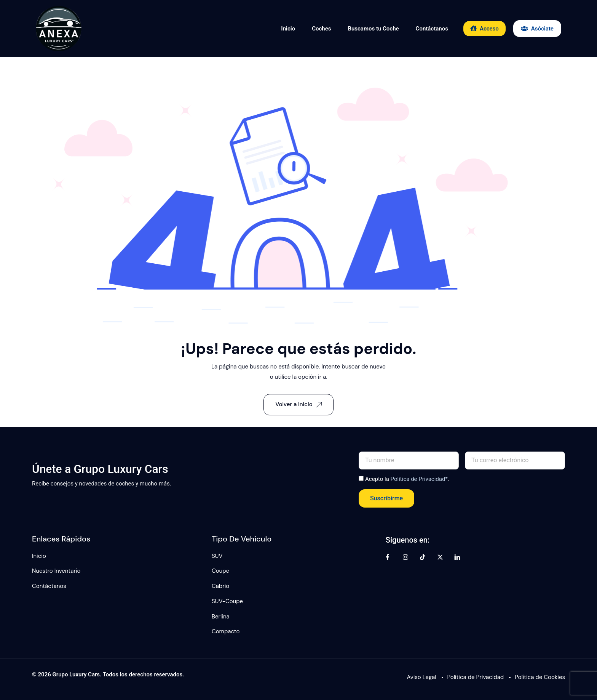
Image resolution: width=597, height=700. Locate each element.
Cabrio (220, 586)
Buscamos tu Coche (373, 29)
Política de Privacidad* (419, 479)
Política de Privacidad (476, 677)
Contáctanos (432, 29)
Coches (321, 29)
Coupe (220, 571)
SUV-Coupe (227, 601)
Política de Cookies (540, 677)
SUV (217, 556)
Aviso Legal (422, 677)
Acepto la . (407, 479)
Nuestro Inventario (56, 571)
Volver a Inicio (298, 404)
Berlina (221, 617)
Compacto (226, 631)
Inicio (288, 29)
